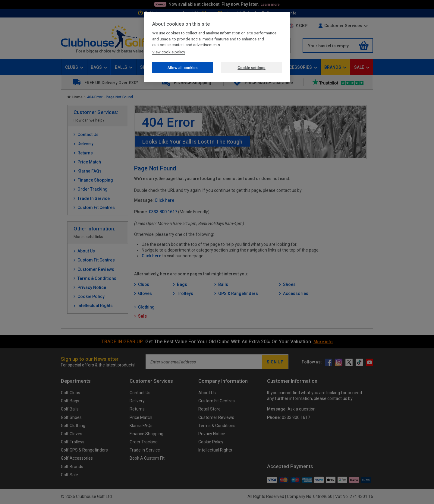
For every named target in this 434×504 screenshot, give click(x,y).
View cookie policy (169, 52)
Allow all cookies (182, 68)
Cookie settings (251, 68)
